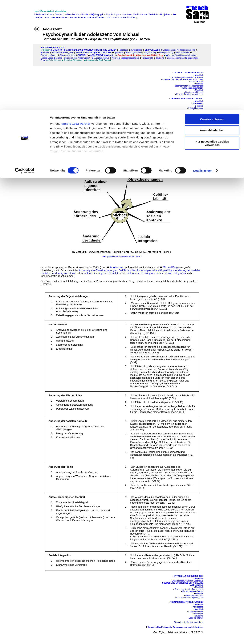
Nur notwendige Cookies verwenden (212, 33)
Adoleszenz (197, 82)
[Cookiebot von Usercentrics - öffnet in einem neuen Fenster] (25, 61)
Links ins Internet (196, 115)
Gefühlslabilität (127, 270)
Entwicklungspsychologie (188, 73)
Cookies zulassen (212, 9)
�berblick (199, 75)
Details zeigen (203, 61)
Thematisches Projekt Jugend (187, 99)
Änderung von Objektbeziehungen (98, 270)
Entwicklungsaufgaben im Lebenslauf (187, 77)
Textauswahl (198, 110)
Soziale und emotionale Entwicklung (183, 80)
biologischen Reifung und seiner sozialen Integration (156, 273)
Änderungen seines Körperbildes (155, 270)
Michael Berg (146, 131)
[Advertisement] (19, 80)
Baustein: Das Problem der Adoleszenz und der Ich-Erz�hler (176, 124)
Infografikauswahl (196, 108)
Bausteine (199, 112)
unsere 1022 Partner (76, 14)
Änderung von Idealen (65, 273)
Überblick (199, 84)
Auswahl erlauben (212, 21)
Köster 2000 (49, 142)
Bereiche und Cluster (194, 92)
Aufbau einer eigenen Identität (101, 273)
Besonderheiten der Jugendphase (189, 86)
